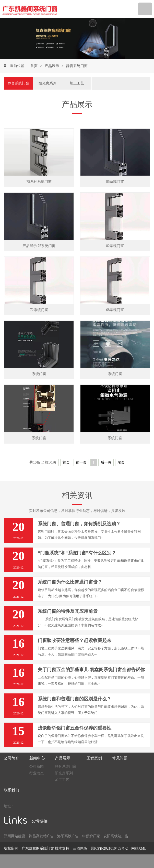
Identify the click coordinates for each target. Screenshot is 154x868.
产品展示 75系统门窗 (39, 246)
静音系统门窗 (77, 66)
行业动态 (37, 773)
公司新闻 (37, 767)
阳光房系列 (48, 83)
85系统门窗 (115, 182)
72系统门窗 (39, 310)
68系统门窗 (115, 310)
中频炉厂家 (91, 836)
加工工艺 (77, 83)
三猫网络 (80, 848)
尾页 (121, 462)
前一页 (81, 462)
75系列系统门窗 (39, 182)
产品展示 (52, 66)
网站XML (139, 848)
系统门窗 (39, 374)
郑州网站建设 (15, 836)
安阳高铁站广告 (116, 836)
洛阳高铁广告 (68, 836)
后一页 (106, 462)
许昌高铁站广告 (41, 836)
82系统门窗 (115, 246)
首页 (34, 66)
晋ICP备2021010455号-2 (109, 848)
